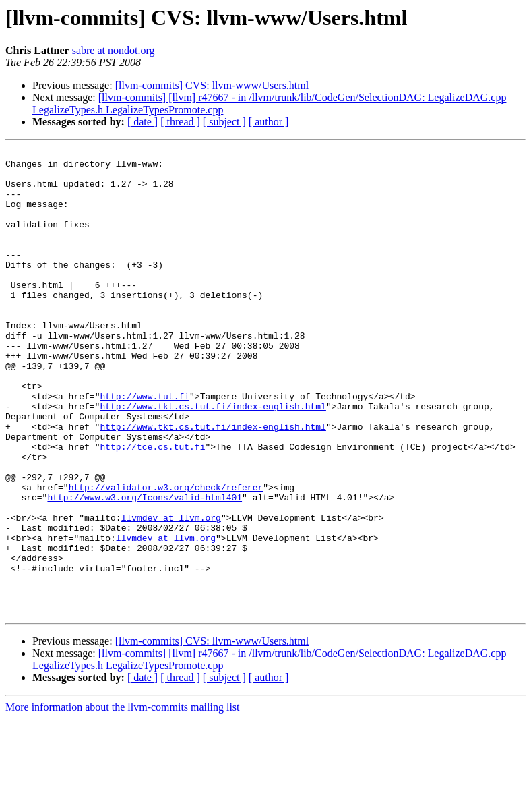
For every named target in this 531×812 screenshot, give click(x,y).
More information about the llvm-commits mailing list (123, 800)
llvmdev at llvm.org (171, 592)
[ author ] (269, 122)
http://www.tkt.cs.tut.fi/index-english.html (213, 459)
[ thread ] (180, 122)
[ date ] (143, 122)
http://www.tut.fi (145, 446)
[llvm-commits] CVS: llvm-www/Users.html (212, 85)
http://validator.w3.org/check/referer (166, 556)
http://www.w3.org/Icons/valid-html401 (145, 568)
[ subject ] (224, 122)
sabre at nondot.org (114, 50)
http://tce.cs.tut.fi (152, 507)
